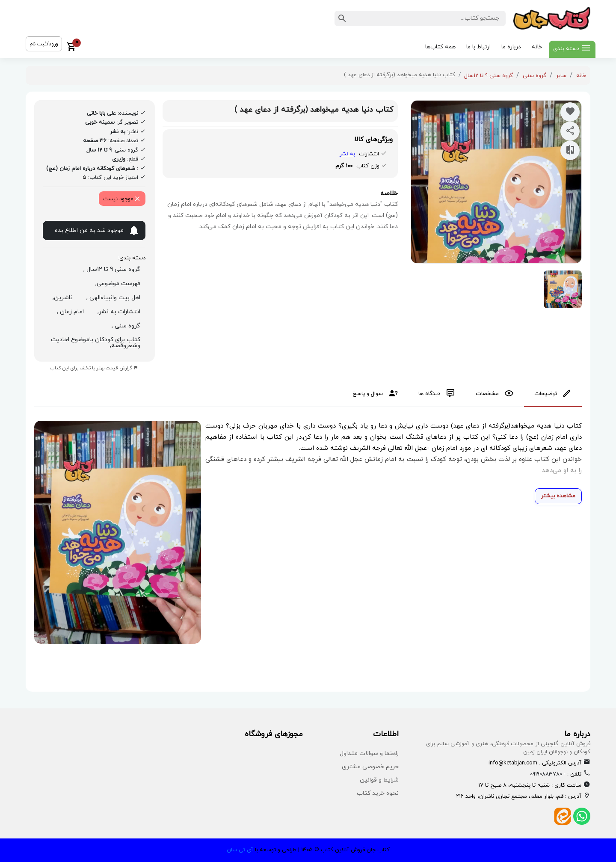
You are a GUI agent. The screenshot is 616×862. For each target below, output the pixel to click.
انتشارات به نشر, (117, 312)
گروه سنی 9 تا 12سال (489, 76)
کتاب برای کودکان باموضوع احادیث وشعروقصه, (96, 343)
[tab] (553, 395)
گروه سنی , (124, 326)
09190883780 (546, 774)
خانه (537, 47)
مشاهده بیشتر (558, 496)
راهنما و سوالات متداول (369, 754)
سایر (561, 76)
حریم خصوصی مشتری (370, 767)
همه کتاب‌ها (440, 47)
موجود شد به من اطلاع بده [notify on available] (97, 232)
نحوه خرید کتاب (378, 793)
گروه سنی (535, 76)
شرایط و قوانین (379, 780)
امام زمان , (69, 312)
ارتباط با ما (478, 47)
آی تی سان (240, 850)
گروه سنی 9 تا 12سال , (110, 269)
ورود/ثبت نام (44, 44)
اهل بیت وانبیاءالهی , (112, 298)
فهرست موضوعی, (116, 284)
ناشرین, (61, 298)
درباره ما (511, 47)
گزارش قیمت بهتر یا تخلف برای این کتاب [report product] (94, 368)
